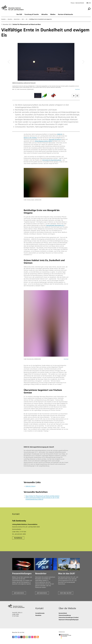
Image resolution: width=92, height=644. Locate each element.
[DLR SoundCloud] (35, 638)
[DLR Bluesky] (16, 638)
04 (27, 19)
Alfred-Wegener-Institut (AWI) (43, 141)
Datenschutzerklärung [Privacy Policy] (65, 615)
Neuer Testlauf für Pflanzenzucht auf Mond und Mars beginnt (42, 496)
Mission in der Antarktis (30, 138)
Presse (72, 3)
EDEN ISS (60, 134)
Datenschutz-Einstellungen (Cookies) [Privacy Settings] (69, 617)
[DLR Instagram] (30, 638)
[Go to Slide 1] (38, 96)
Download (77, 89)
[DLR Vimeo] (27, 638)
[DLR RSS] (38, 638)
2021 (23, 19)
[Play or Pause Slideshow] (74, 96)
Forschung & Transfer (32, 14)
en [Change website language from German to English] (90, 3)
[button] (46, 68)
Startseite (3, 19)
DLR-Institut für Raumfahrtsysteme (52, 160)
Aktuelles (45, 14)
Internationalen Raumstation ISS (55, 225)
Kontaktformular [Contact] (40, 613)
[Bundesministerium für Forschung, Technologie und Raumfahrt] (66, 640)
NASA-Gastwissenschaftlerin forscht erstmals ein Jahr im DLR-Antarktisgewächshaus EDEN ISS (42, 498)
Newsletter (38, 615)
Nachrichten (17, 19)
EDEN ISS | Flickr (30, 486)
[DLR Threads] (21, 638)
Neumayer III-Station (55, 139)
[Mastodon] (19, 638)
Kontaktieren (18, 538)
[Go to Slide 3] (54, 96)
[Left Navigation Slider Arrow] (15, 62)
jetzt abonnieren (19, 593)
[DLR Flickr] (32, 638)
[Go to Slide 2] (46, 96)
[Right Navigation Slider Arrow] (78, 62)
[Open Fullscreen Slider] (77, 96)
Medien (53, 14)
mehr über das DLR (66, 593)
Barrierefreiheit (80, 3)
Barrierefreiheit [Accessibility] (63, 613)
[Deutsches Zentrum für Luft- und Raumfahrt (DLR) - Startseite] (13, 8)
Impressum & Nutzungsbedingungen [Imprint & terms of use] (69, 620)
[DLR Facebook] (13, 638)
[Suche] (89, 9)
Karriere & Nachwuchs (65, 14)
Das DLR (19, 14)
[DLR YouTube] (24, 638)
